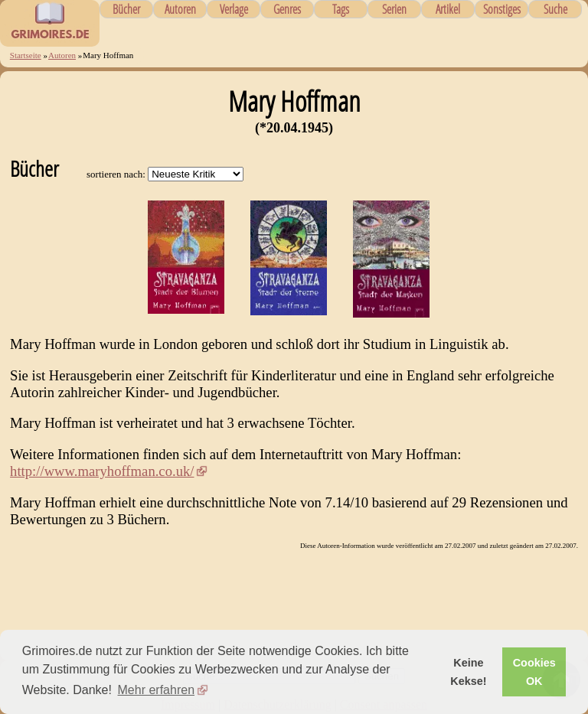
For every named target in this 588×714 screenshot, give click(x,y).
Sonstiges (502, 9)
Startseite (26, 55)
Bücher (126, 9)
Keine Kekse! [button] (468, 672)
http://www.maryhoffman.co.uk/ (102, 471)
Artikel (448, 9)
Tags (341, 9)
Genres (287, 9)
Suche (555, 9)
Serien (394, 9)
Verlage (234, 9)
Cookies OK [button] (534, 672)
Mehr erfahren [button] (157, 690)
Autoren (180, 9)
